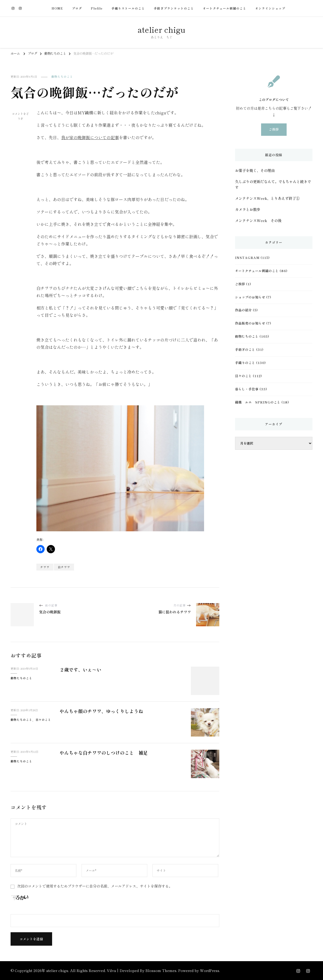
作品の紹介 (243, 310)
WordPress (210, 970)
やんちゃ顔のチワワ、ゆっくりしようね (101, 711)
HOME (57, 8)
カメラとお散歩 (248, 209)
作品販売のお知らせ (250, 323)
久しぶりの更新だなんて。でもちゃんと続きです (273, 184)
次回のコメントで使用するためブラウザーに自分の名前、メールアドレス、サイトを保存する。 (95, 886)
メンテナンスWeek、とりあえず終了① (267, 198)
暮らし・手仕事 (247, 389)
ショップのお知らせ (250, 297)
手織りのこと (245, 363)
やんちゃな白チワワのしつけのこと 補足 (104, 753)
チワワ (45, 567)
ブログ (77, 8)
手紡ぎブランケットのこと (174, 8)
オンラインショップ (270, 8)
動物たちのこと (62, 77)
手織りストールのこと (128, 8)
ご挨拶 (274, 129)
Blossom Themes (161, 970)
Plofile (97, 8)
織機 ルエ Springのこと (258, 402)
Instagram (247, 258)
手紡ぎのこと (245, 350)
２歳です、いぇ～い (80, 669)
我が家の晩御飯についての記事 (90, 137)
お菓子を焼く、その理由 (255, 170)
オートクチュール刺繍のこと (225, 8)
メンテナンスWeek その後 (258, 220)
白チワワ (64, 567)
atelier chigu (161, 29)
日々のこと (43, 720)
